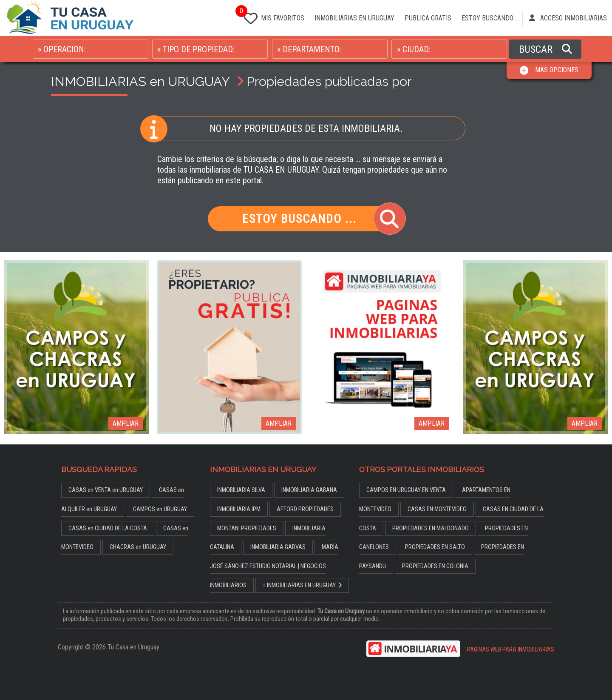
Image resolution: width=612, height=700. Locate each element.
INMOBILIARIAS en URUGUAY (140, 81)
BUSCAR (545, 49)
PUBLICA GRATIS (428, 18)
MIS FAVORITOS (272, 17)
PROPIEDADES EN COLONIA (435, 566)
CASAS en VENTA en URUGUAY (106, 490)
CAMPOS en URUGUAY (160, 509)
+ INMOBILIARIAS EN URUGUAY (302, 585)
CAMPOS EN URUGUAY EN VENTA (406, 490)
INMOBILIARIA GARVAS (278, 547)
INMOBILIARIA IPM (239, 509)
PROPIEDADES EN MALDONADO (431, 528)
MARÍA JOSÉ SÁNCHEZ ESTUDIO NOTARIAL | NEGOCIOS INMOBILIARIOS (274, 566)
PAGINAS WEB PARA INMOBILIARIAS (511, 650)
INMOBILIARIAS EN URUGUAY (354, 18)
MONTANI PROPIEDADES (247, 528)
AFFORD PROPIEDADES (305, 509)
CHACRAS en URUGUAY (138, 547)
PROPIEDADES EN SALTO (435, 547)
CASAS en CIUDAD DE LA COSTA (108, 528)
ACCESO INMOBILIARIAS (568, 18)
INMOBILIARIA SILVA (241, 490)
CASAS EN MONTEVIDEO (437, 509)
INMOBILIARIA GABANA (309, 490)
